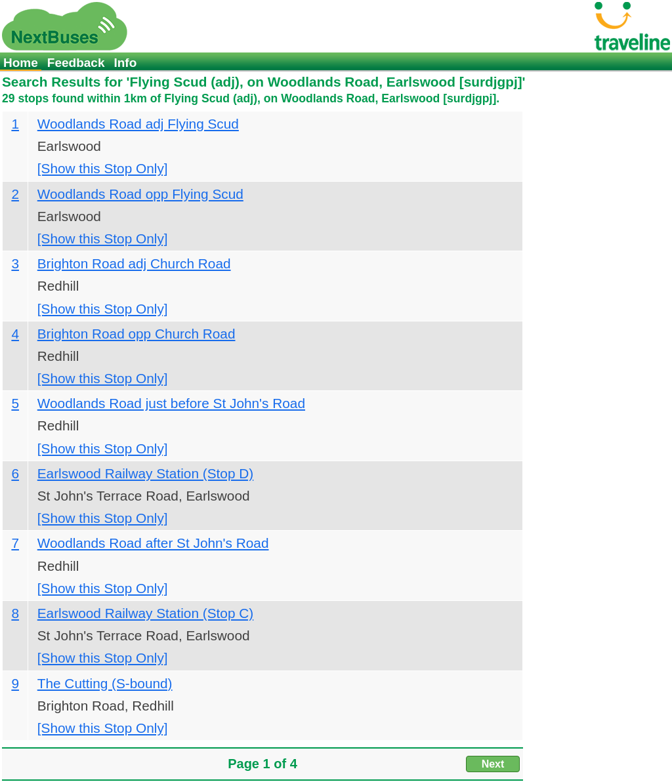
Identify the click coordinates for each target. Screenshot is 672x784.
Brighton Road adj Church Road (134, 263)
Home (21, 63)
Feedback (76, 63)
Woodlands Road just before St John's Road (171, 403)
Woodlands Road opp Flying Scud (140, 194)
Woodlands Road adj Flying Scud (138, 124)
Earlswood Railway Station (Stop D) (145, 473)
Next (493, 764)
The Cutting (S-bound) (105, 683)
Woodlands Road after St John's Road (153, 543)
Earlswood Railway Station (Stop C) (145, 613)
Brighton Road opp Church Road (136, 334)
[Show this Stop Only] (103, 168)
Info (125, 63)
